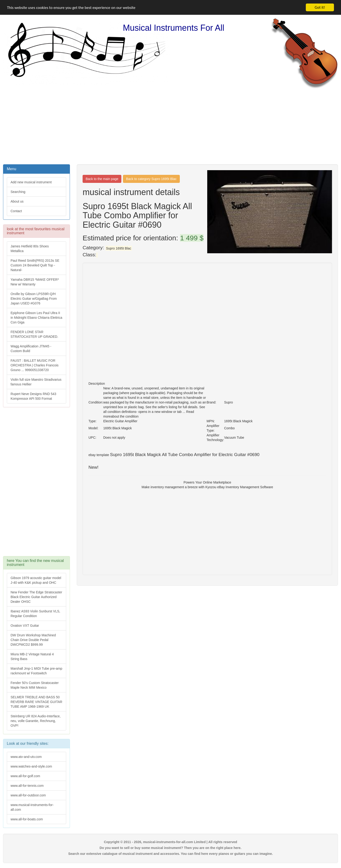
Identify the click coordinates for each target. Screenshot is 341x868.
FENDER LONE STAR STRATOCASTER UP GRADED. (34, 334)
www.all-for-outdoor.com (28, 795)
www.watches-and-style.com (31, 766)
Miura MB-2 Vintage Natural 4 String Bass (32, 657)
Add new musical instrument (31, 182)
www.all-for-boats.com (27, 819)
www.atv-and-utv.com (26, 757)
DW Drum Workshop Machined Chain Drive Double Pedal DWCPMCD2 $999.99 (33, 640)
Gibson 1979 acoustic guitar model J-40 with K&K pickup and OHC (36, 580)
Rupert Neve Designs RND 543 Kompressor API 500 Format (33, 396)
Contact (16, 211)
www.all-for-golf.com (25, 776)
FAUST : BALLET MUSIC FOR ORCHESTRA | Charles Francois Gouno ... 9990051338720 (34, 365)
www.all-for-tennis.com (27, 785)
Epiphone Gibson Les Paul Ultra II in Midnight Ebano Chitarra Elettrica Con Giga (36, 318)
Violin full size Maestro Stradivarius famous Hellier (36, 382)
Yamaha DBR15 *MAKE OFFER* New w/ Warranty (35, 282)
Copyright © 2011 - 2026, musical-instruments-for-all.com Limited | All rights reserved (171, 842)
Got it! (320, 7)
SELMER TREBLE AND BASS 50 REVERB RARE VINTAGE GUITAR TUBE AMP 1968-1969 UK (36, 702)
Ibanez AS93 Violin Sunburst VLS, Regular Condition (35, 614)
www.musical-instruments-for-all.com (32, 807)
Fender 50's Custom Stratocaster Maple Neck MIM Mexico (35, 685)
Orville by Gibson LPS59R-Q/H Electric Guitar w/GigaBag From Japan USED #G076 (34, 299)
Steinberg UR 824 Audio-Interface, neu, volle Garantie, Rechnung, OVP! (36, 721)
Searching (18, 192)
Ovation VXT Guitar (25, 626)
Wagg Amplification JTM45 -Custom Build (31, 349)
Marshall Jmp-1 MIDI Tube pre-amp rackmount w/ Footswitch (36, 671)
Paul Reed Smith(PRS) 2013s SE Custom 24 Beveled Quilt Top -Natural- (35, 265)
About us (17, 201)
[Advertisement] (171, 126)
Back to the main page (102, 179)
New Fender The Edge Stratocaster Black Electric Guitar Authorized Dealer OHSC (36, 597)
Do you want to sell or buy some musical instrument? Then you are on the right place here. (170, 848)
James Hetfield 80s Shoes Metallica (30, 249)
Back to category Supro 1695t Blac (151, 179)
